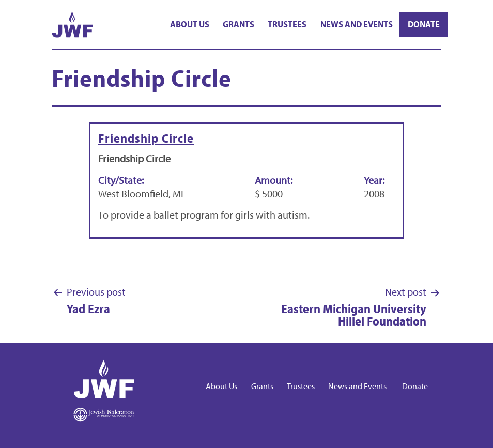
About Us (190, 24)
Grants (238, 24)
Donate (424, 24)
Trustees (287, 24)
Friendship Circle (146, 138)
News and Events (357, 24)
